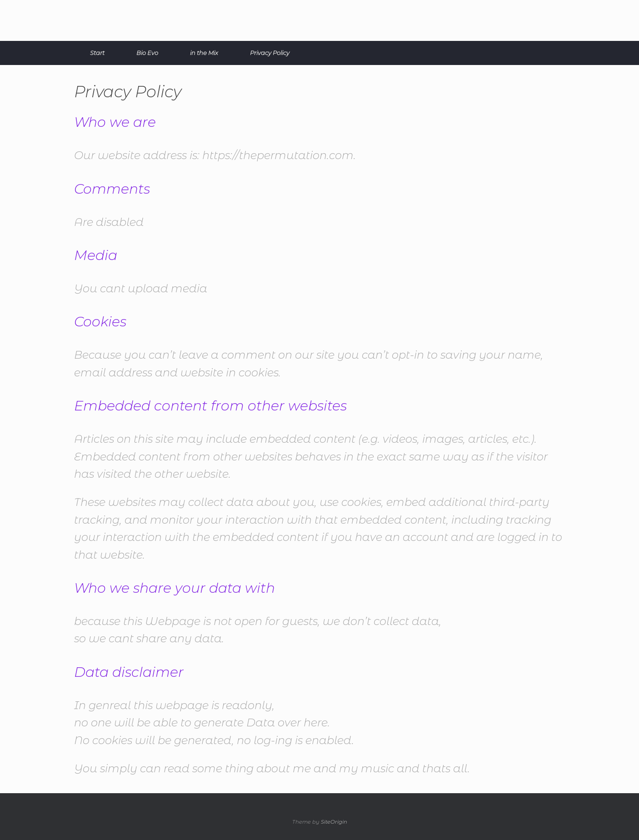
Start (97, 53)
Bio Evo (147, 53)
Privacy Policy (270, 53)
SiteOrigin (334, 822)
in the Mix (204, 53)
